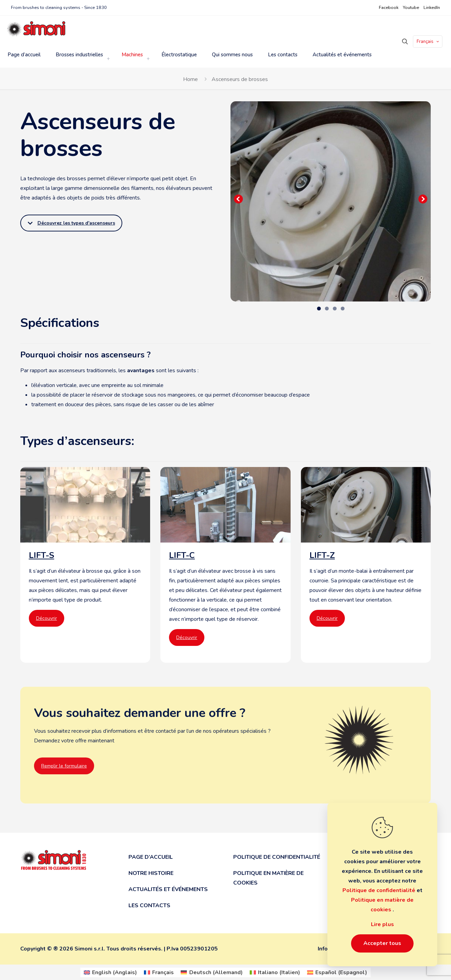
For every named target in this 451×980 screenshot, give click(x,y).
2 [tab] (327, 309)
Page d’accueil (151, 857)
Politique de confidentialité (277, 857)
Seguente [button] (422, 200)
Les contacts (149, 905)
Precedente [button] (239, 200)
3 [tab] (335, 309)
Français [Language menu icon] (428, 42)
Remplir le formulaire (64, 766)
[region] (331, 201)
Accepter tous (382, 943)
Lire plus (382, 924)
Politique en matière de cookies (268, 878)
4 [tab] (343, 309)
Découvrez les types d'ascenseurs (71, 223)
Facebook (389, 8)
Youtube (411, 8)
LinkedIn (432, 8)
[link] (108, 59)
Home (190, 79)
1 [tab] (319, 309)
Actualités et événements (168, 889)
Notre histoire (151, 873)
